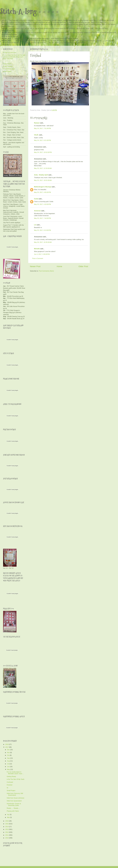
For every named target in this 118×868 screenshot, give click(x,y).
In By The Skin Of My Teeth (15, 779)
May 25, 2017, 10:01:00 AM (43, 180)
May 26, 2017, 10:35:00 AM (43, 242)
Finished (9, 785)
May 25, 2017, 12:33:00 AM (43, 168)
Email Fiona (7, 64)
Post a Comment (38, 258)
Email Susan (7, 71)
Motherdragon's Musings (43, 187)
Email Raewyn (8, 66)
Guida (36, 199)
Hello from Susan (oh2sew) (15, 798)
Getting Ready (11, 776)
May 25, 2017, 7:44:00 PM (42, 218)
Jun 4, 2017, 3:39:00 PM (42, 254)
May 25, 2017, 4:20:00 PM (42, 204)
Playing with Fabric (13, 811)
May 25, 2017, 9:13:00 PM (42, 230)
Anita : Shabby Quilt (41, 175)
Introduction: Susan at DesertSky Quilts (14, 804)
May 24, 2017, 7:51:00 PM (42, 128)
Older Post (83, 266)
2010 (7, 838)
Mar (8, 817)
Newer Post (35, 266)
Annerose (37, 211)
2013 (7, 829)
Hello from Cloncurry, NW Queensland (15, 794)
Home (59, 266)
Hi (7, 788)
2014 (7, 827)
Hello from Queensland (14, 801)
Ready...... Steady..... (13, 808)
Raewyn (37, 123)
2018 (7, 744)
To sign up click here (10, 53)
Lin (35, 225)
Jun (8, 767)
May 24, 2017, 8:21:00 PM (42, 140)
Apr (8, 814)
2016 (7, 821)
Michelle (37, 249)
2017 (7, 747)
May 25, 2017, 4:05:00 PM (42, 192)
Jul (8, 764)
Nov (9, 752)
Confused (10, 782)
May (9, 769)
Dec (9, 750)
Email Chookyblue (9, 69)
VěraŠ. (36, 135)
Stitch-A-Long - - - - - (29, 11)
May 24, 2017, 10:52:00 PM (43, 152)
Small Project (11, 791)
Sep (9, 758)
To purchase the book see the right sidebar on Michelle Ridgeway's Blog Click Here (14, 57)
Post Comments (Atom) (46, 271)
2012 (7, 832)
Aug (9, 761)
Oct (8, 755)
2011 (7, 835)
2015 (7, 824)
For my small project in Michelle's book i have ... (15, 773)
